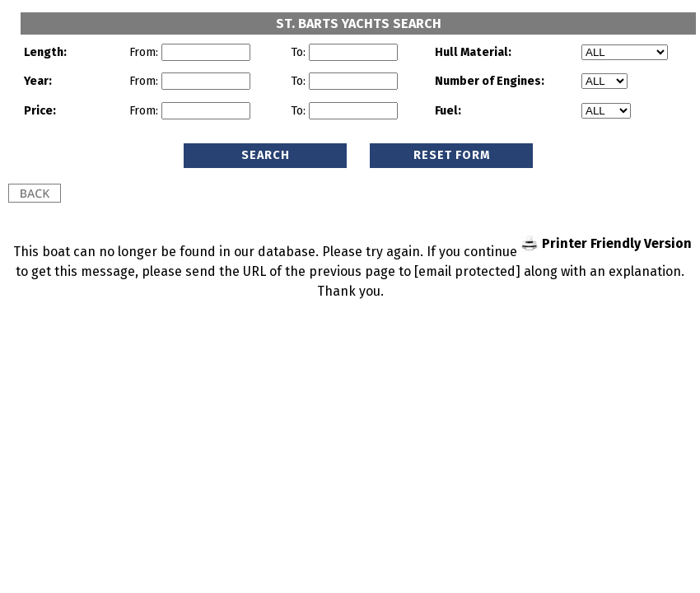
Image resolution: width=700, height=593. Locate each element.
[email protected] (467, 271)
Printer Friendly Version (617, 243)
